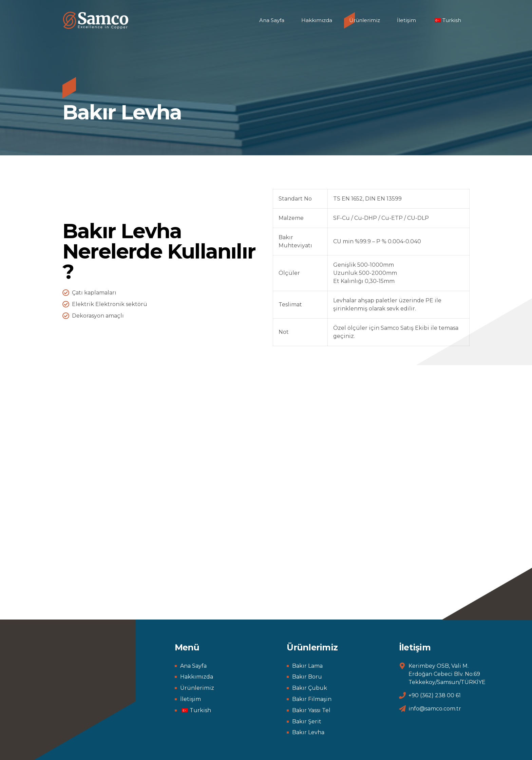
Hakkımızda (317, 20)
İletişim (406, 20)
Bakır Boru (307, 677)
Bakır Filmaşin (312, 699)
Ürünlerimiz (365, 20)
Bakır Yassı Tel (311, 710)
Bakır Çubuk (310, 688)
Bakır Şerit (307, 721)
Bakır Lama (307, 666)
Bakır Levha (308, 732)
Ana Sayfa (272, 20)
